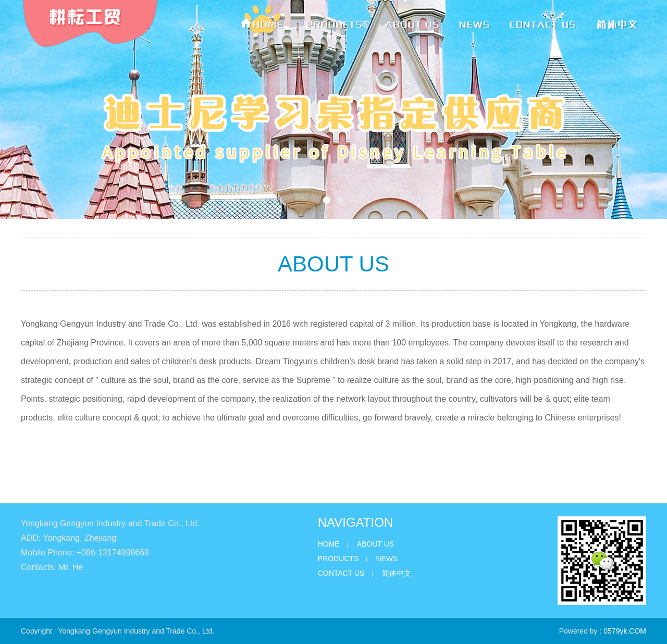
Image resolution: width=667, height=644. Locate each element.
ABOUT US (375, 544)
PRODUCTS (338, 559)
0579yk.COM (625, 631)
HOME (329, 544)
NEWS (387, 559)
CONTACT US (341, 573)
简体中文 (397, 573)
